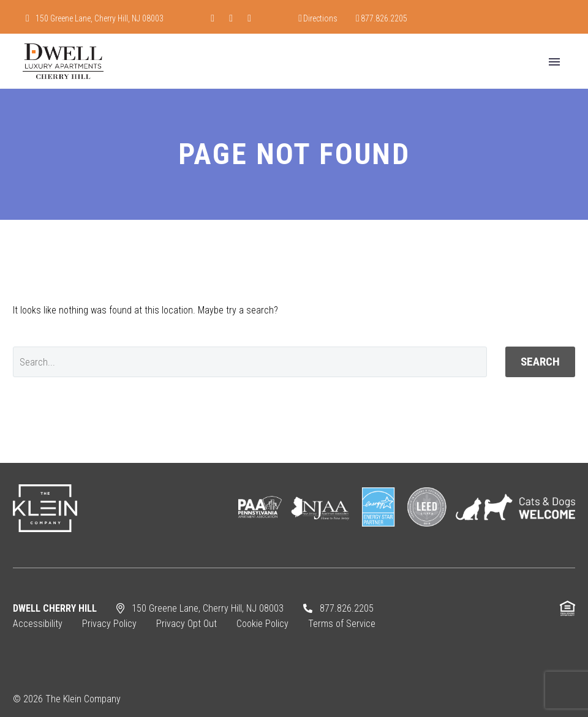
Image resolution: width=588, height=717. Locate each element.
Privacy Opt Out (187, 624)
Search (540, 362)
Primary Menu (554, 62)
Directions (320, 18)
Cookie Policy (262, 624)
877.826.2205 (384, 18)
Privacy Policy (109, 624)
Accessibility (38, 624)
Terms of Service (342, 624)
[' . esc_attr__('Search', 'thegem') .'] (250, 362)
